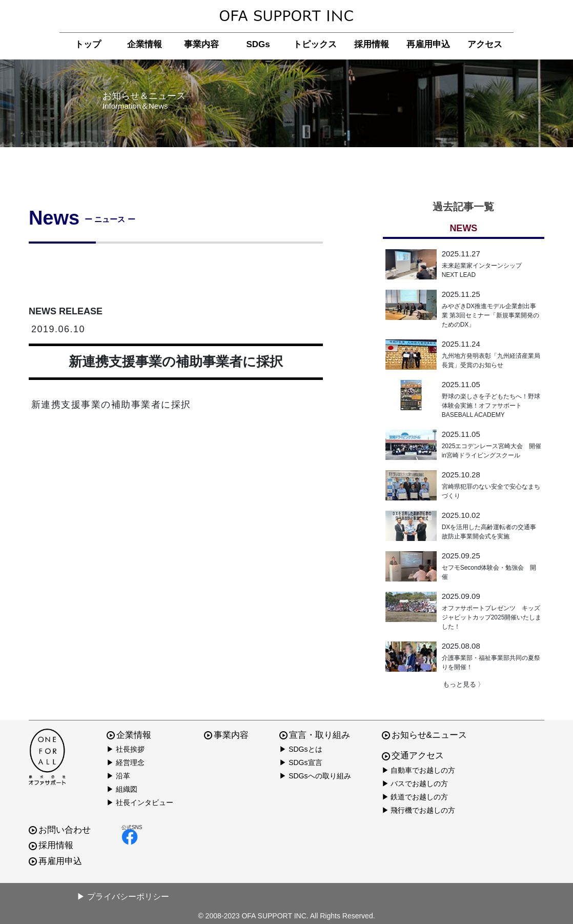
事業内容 (201, 44)
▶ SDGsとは (301, 749)
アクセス (485, 44)
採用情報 (372, 44)
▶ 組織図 (122, 789)
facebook (130, 837)
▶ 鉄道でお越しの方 (415, 797)
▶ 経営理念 (126, 762)
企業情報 (145, 44)
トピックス (315, 44)
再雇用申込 (428, 44)
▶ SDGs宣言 (301, 762)
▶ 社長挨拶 (126, 749)
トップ (88, 44)
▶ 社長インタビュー (140, 802)
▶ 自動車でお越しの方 (419, 770)
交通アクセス (413, 756)
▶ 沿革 (118, 776)
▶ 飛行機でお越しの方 (419, 810)
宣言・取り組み (315, 735)
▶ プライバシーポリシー (123, 897)
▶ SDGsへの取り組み (315, 776)
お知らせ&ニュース (424, 735)
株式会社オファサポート (286, 16)
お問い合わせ (60, 830)
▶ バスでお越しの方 (415, 784)
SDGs (258, 44)
